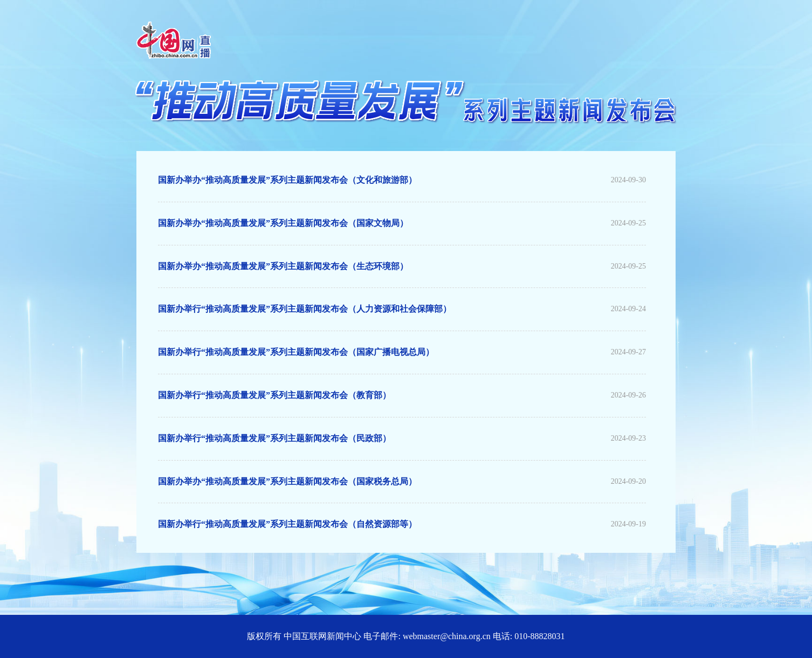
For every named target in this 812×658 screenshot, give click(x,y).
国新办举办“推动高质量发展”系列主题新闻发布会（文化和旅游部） (287, 180)
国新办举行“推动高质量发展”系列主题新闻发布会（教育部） (274, 395)
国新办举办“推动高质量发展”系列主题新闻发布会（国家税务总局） (287, 481)
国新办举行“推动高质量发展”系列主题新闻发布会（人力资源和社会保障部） (305, 309)
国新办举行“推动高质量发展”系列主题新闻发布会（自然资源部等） (287, 524)
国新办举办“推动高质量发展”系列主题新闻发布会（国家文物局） (283, 223)
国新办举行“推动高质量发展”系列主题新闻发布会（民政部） (274, 438)
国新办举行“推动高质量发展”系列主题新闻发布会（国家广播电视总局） (296, 352)
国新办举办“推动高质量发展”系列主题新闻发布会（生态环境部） (283, 266)
